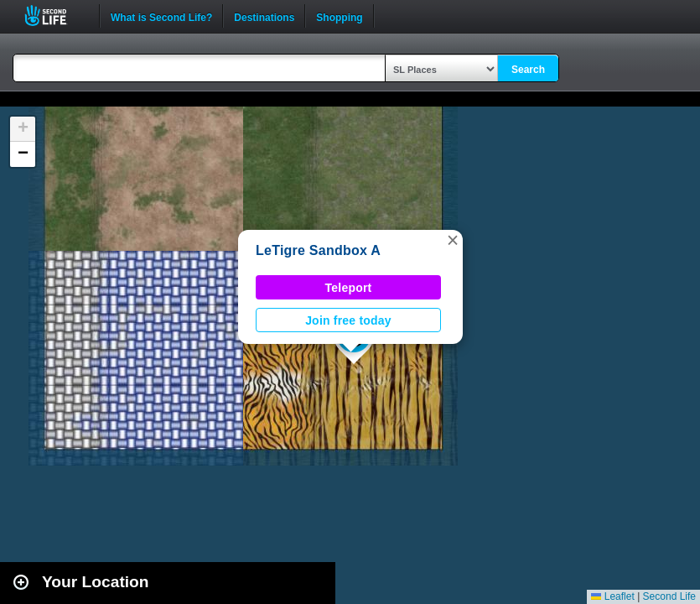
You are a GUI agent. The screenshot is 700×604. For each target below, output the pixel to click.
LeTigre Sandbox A (318, 250)
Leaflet (612, 596)
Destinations (264, 16)
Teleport (349, 288)
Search (528, 70)
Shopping (339, 16)
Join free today (348, 320)
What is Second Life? (161, 16)
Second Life (55, 16)
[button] (453, 240)
